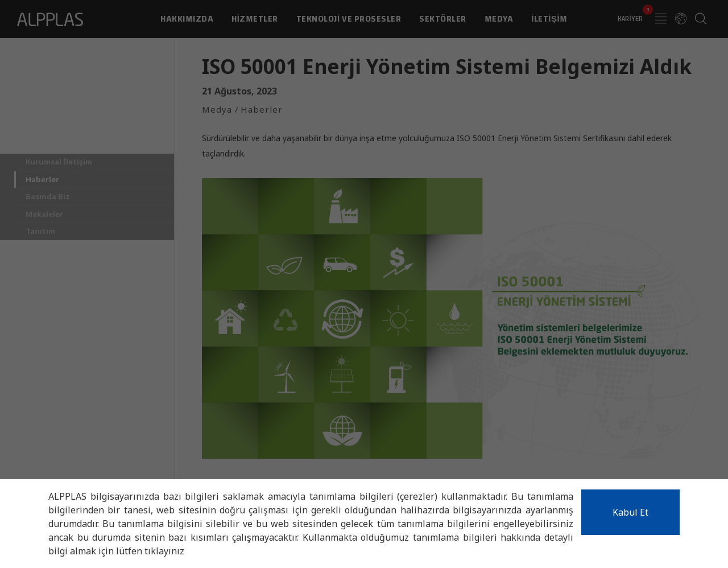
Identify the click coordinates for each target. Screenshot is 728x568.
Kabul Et (630, 512)
